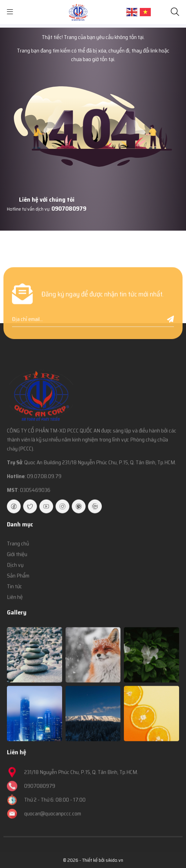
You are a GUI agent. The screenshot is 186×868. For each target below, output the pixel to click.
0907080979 (69, 209)
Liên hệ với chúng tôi (47, 200)
